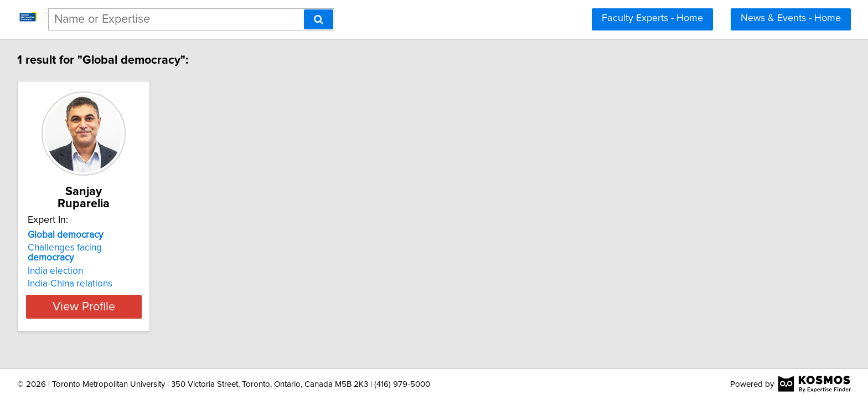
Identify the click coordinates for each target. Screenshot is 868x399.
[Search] (319, 19)
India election (57, 249)
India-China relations (72, 262)
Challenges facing (91, 236)
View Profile (99, 284)
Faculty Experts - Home (652, 18)
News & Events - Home (791, 18)
